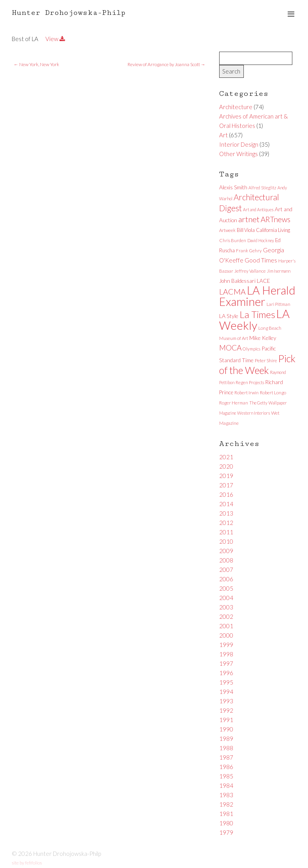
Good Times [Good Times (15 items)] (261, 260)
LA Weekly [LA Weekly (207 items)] (254, 319)
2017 (226, 485)
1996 (226, 673)
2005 (226, 588)
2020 (226, 466)
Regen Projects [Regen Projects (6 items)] (250, 382)
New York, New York (36, 64)
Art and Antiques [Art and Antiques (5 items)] (258, 209)
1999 (226, 645)
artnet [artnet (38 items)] (249, 219)
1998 (226, 654)
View (55, 39)
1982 (226, 804)
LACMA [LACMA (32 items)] (232, 292)
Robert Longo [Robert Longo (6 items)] (273, 393)
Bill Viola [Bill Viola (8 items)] (246, 230)
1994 (226, 692)
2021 (226, 457)
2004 (226, 598)
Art (223, 135)
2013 (226, 513)
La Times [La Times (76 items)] (257, 314)
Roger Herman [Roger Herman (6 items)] (234, 403)
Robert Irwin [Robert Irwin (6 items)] (247, 393)
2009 (226, 551)
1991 (226, 720)
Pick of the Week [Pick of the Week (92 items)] (257, 364)
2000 (226, 635)
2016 (226, 494)
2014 (226, 504)
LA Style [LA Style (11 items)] (229, 316)
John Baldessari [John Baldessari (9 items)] (237, 281)
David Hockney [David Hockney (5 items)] (261, 240)
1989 (226, 739)
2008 (226, 560)
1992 (226, 710)
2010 (226, 541)
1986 (226, 767)
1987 (226, 757)
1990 (226, 729)
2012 (226, 523)
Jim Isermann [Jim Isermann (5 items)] (279, 271)
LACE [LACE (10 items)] (263, 281)
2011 (226, 532)
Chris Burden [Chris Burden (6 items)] (233, 240)
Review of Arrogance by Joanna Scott (167, 64)
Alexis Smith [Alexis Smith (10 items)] (233, 187)
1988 (226, 748)
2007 (226, 570)
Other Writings (239, 154)
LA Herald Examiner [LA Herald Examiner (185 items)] (257, 296)
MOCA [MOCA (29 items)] (230, 348)
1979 (226, 832)
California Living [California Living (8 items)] (273, 230)
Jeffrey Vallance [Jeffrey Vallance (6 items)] (250, 271)
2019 (226, 476)
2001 (226, 626)
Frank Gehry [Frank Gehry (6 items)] (249, 251)
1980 (226, 823)
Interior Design (239, 144)
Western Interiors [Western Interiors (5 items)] (254, 413)
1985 (226, 776)
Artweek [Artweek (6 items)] (227, 230)
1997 (226, 663)
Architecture (236, 107)
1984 (226, 785)
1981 (226, 814)
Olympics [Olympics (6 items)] (251, 349)
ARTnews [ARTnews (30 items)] (276, 219)
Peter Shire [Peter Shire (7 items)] (266, 360)
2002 (226, 616)
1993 (226, 701)
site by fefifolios (27, 863)
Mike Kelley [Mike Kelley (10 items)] (263, 338)
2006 (226, 579)
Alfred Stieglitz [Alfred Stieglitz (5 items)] (262, 188)
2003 (226, 607)
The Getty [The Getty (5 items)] (258, 403)
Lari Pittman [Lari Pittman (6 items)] (278, 304)
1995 (226, 682)
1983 (226, 795)
